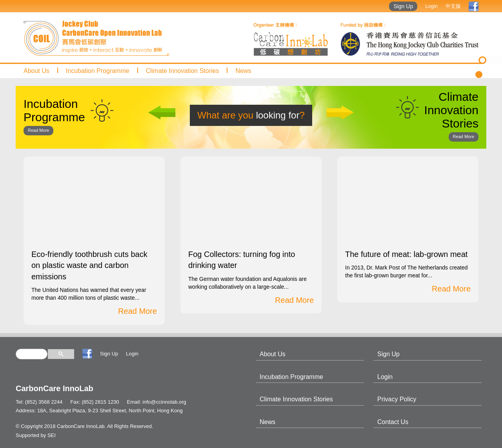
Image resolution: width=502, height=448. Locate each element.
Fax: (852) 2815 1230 (95, 402)
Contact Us (393, 422)
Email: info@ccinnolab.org (157, 402)
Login (431, 6)
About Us (36, 71)
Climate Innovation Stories (183, 71)
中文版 (453, 6)
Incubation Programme (98, 71)
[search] (32, 354)
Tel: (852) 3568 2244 (39, 402)
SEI (52, 435)
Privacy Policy (397, 399)
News (243, 71)
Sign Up (403, 6)
